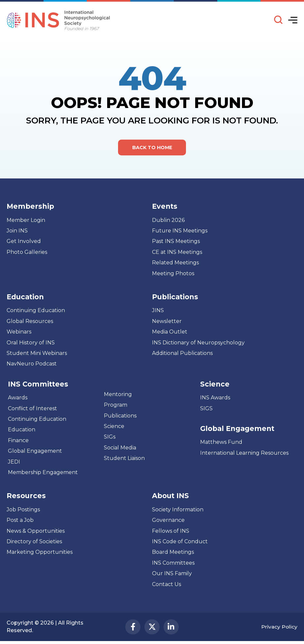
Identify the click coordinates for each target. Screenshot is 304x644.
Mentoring (118, 395)
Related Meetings (175, 264)
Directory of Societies (34, 542)
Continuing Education (36, 311)
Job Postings (23, 510)
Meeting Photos (173, 274)
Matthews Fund (221, 443)
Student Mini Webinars (37, 354)
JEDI (14, 462)
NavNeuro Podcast (32, 365)
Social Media (120, 448)
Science (114, 427)
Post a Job (20, 521)
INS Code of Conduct (180, 542)
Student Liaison (124, 459)
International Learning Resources (244, 454)
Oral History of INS (31, 343)
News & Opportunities (36, 532)
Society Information (178, 510)
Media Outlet (170, 333)
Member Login (26, 221)
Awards (18, 399)
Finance (18, 441)
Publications (120, 416)
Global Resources (30, 322)
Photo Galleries (27, 253)
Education (22, 430)
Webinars (19, 333)
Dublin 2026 (168, 221)
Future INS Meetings (180, 232)
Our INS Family (172, 574)
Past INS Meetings (176, 242)
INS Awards (215, 399)
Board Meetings (173, 553)
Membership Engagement (43, 473)
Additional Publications (182, 354)
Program (116, 406)
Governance (168, 521)
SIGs (110, 438)
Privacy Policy (279, 628)
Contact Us (167, 585)
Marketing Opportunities (40, 553)
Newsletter (167, 322)
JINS (158, 311)
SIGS (206, 409)
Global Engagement (35, 452)
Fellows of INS (171, 532)
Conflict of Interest (32, 409)
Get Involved (24, 242)
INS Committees (38, 385)
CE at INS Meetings (177, 253)
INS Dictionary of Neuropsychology (198, 343)
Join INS (17, 232)
